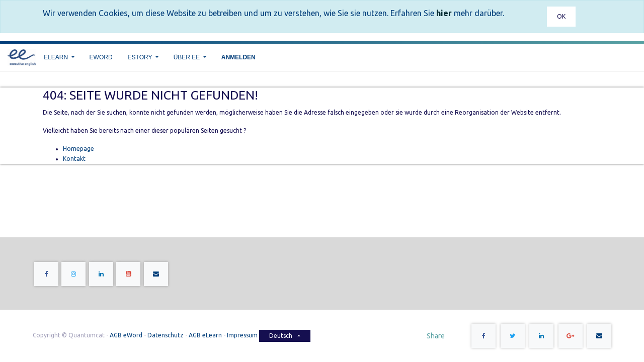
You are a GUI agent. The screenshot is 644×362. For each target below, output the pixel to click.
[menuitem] (101, 57)
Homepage (78, 149)
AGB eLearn (205, 335)
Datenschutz (166, 335)
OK (561, 16)
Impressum (243, 335)
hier (444, 13)
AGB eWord (126, 335)
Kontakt (74, 159)
